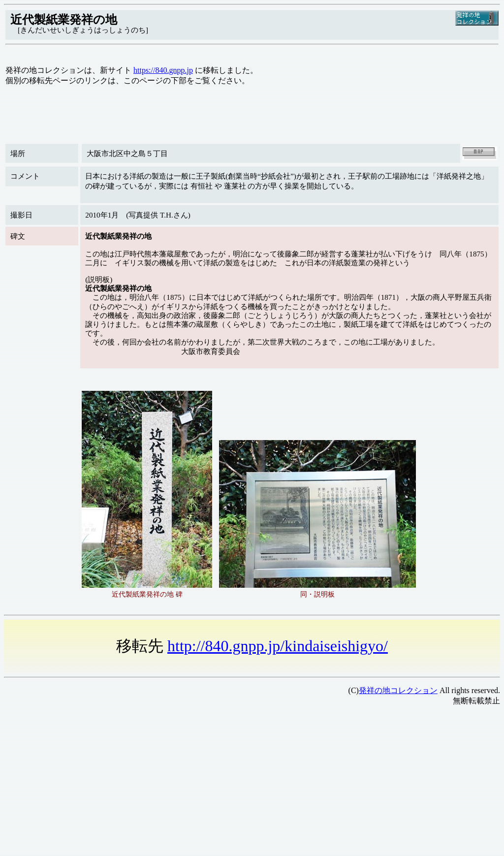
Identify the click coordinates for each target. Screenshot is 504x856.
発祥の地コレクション (398, 690)
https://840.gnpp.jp (163, 70)
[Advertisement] (252, 783)
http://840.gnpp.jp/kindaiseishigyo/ (278, 646)
